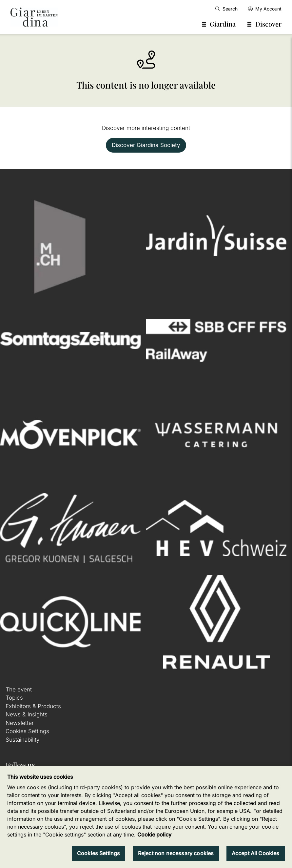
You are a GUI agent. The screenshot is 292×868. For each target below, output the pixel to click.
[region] (146, 817)
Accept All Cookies (256, 853)
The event (19, 689)
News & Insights (27, 714)
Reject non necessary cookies (176, 853)
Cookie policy (154, 835)
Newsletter (20, 723)
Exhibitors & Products (33, 706)
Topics (14, 698)
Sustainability (22, 740)
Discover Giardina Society (146, 145)
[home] (34, 17)
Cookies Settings (27, 731)
